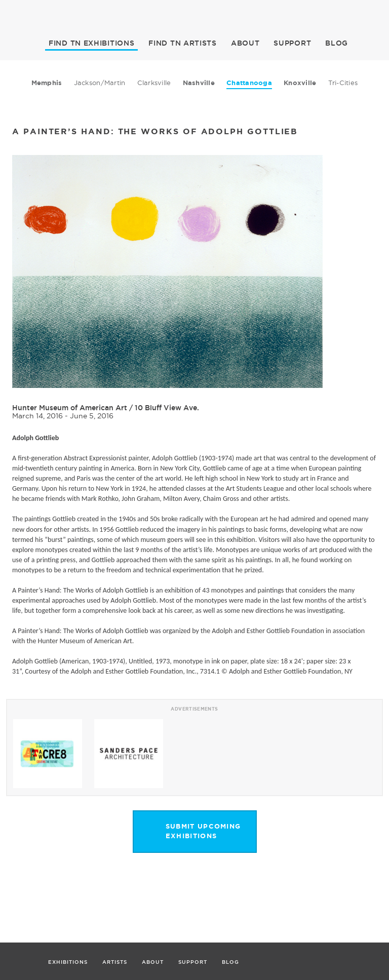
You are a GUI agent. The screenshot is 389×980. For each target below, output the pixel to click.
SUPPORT (292, 43)
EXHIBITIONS (91, 43)
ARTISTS (183, 43)
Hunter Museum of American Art (70, 408)
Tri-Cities (343, 83)
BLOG (337, 43)
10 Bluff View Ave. (167, 408)
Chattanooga (249, 83)
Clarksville (154, 83)
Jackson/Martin (100, 83)
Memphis (47, 83)
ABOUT (245, 43)
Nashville (199, 83)
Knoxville (300, 83)
